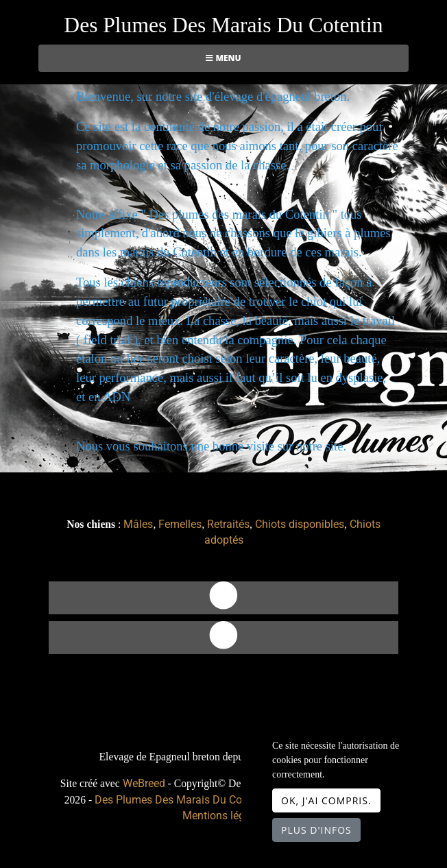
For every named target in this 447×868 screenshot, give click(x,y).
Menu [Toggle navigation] (223, 58)
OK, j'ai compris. (326, 800)
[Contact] (223, 598)
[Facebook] (223, 638)
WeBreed (144, 783)
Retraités (228, 524)
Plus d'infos (316, 830)
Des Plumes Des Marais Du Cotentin (223, 25)
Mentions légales (223, 816)
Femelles (180, 524)
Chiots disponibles (300, 524)
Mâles (138, 524)
